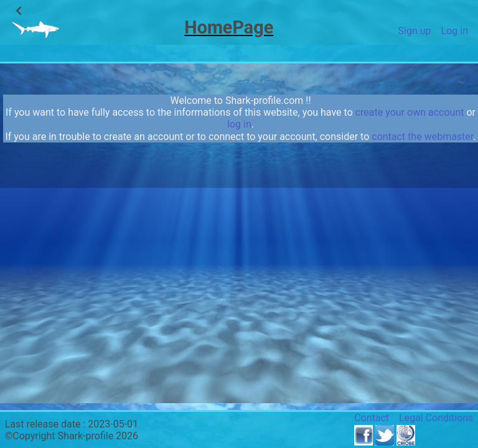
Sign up (415, 31)
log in (239, 124)
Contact (372, 418)
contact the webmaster (422, 137)
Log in (455, 31)
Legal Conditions (436, 418)
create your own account (410, 112)
